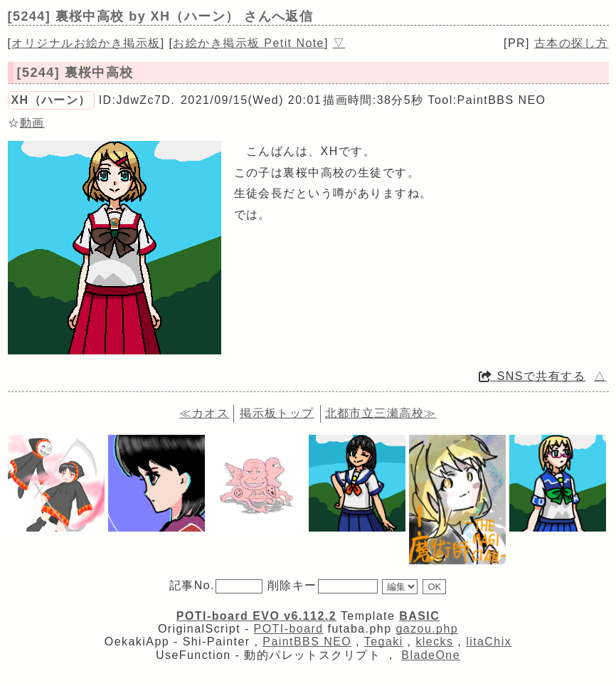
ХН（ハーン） (51, 100)
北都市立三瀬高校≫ (381, 413)
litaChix (489, 642)
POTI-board (289, 629)
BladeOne (431, 655)
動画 (32, 123)
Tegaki (384, 642)
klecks (434, 642)
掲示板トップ (277, 413)
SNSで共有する (532, 376)
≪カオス (204, 413)
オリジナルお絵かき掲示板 (86, 43)
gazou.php (427, 629)
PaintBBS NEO (307, 642)
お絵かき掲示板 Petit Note (249, 43)
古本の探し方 (572, 43)
